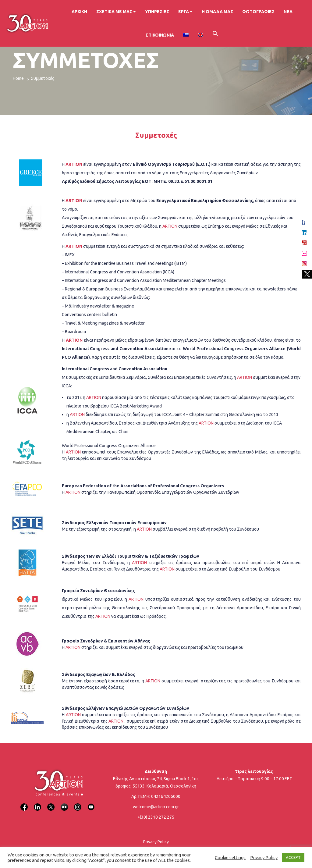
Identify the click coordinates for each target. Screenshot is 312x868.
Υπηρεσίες (157, 12)
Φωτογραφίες (258, 12)
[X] (51, 803)
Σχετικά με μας (116, 12)
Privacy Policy (156, 842)
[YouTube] (91, 803)
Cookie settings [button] (230, 857)
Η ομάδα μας (217, 12)
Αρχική (79, 12)
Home (18, 78)
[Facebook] (24, 803)
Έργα (185, 12)
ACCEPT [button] (293, 857)
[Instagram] (78, 803)
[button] (215, 35)
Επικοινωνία (160, 35)
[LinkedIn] (37, 803)
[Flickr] (64, 803)
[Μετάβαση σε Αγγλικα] (200, 35)
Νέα (288, 12)
